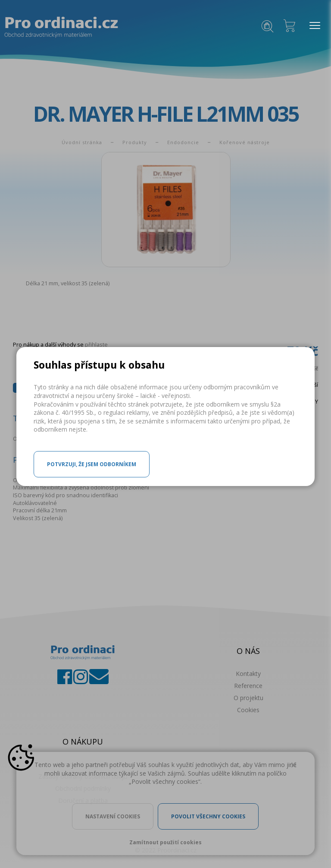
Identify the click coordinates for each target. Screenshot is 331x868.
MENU (313, 26)
